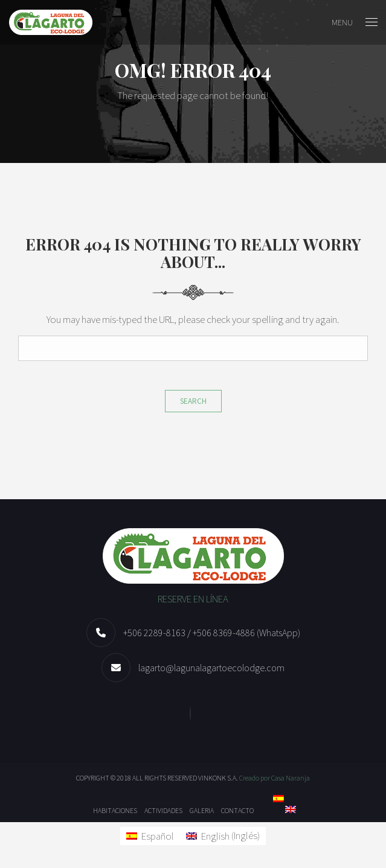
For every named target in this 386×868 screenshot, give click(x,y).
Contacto (237, 810)
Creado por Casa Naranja (275, 778)
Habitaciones (115, 810)
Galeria (202, 810)
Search (193, 401)
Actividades (163, 810)
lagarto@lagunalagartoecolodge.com (211, 668)
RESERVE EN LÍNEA (193, 599)
